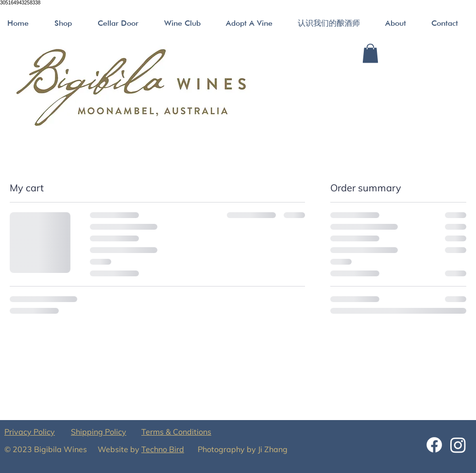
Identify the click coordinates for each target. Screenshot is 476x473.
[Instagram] (458, 445)
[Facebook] (434, 445)
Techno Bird (163, 449)
